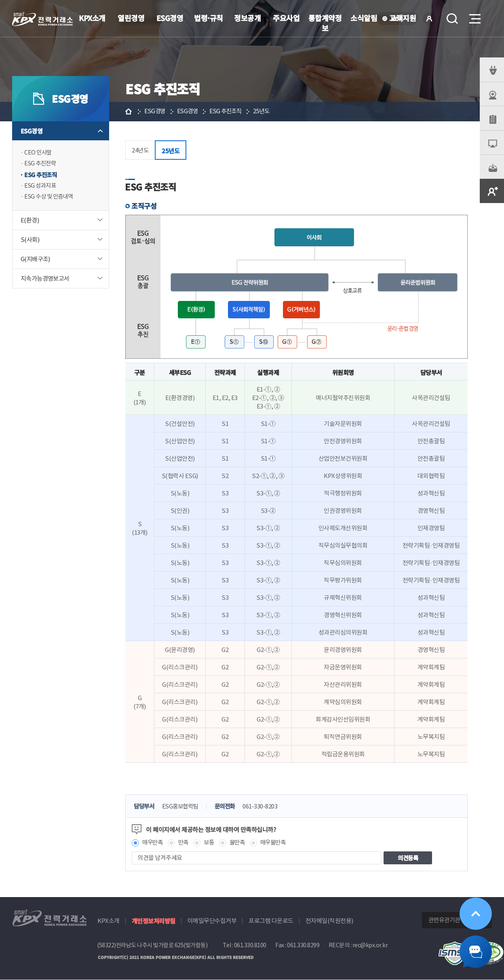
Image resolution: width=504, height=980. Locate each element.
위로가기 (476, 914)
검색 (452, 19)
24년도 (140, 150)
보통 (212, 843)
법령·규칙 (209, 18)
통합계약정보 (325, 23)
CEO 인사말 (39, 153)
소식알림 (364, 18)
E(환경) (30, 221)
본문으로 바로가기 (0, 0)
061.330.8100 (250, 946)
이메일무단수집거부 (212, 921)
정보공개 (247, 18)
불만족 (241, 843)
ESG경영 (170, 18)
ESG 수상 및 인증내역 (51, 198)
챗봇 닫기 (476, 952)
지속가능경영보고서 (45, 280)
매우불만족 (278, 843)
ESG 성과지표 (41, 187)
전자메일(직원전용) (329, 921)
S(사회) (30, 241)
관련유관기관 (444, 920)
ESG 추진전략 (41, 164)
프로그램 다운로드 (271, 921)
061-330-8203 (266, 807)
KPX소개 (92, 18)
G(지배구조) (35, 260)
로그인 (429, 19)
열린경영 (131, 18)
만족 (185, 843)
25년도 (266, 111)
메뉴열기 (474, 16)
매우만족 (153, 843)
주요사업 (286, 18)
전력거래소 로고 (42, 19)
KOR (399, 19)
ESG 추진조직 (41, 175)
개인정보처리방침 (154, 921)
